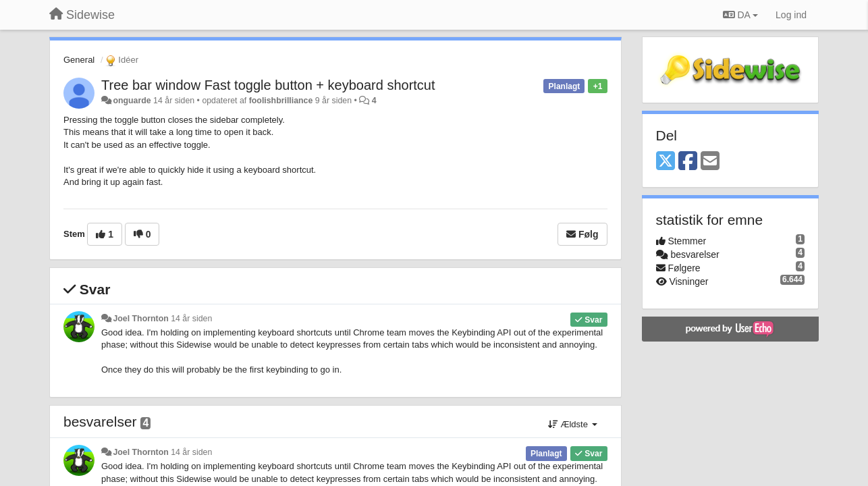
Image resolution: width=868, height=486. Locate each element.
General (79, 60)
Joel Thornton (140, 319)
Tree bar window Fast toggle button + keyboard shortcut (268, 85)
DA (740, 15)
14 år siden (191, 319)
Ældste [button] (573, 424)
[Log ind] (791, 15)
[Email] (710, 162)
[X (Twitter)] (666, 162)
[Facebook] (688, 162)
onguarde (132, 101)
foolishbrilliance (281, 101)
